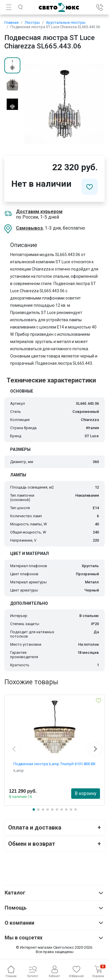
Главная (11, 22)
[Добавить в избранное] (90, 187)
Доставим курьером (39, 212)
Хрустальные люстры (66, 22)
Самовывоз (29, 228)
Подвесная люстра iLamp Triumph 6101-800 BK (54, 764)
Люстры (32, 22)
